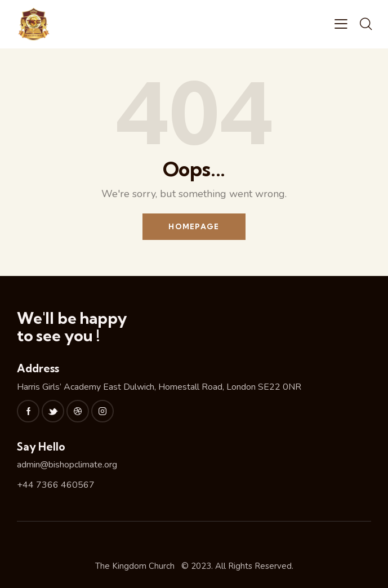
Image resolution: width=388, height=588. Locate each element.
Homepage (194, 226)
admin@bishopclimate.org (67, 465)
